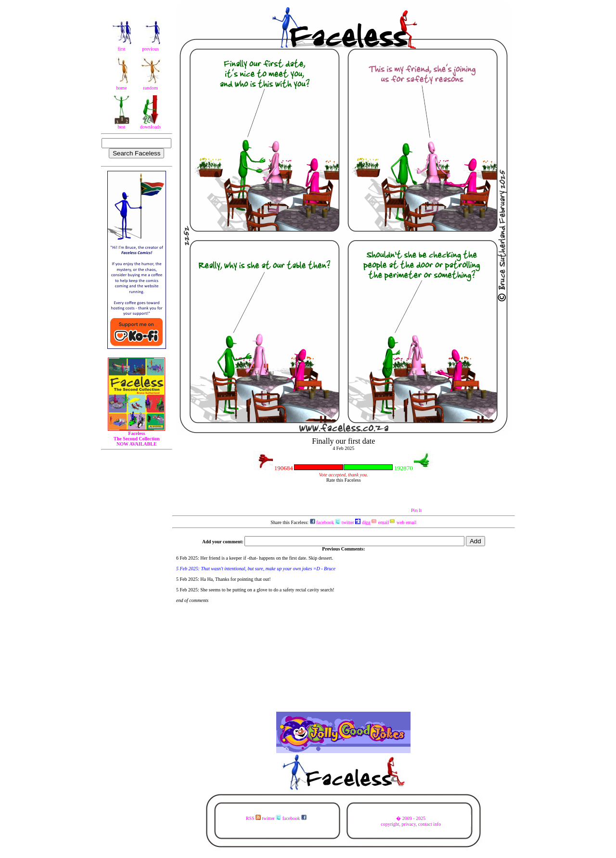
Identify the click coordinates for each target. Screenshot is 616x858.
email (380, 522)
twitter (345, 522)
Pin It (416, 510)
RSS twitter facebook (276, 818)
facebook (322, 522)
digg (363, 522)
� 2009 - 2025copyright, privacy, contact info (411, 821)
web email (403, 522)
